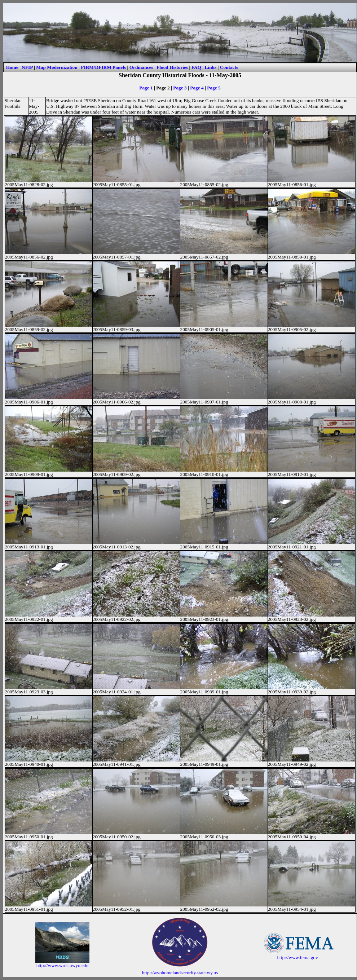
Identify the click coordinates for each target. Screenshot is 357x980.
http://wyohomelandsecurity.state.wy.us (180, 973)
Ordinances (141, 67)
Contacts (229, 67)
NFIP (27, 67)
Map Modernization (57, 67)
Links (211, 67)
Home (12, 67)
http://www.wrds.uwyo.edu (63, 965)
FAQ (196, 67)
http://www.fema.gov (297, 957)
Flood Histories (172, 67)
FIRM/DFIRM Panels (103, 67)
